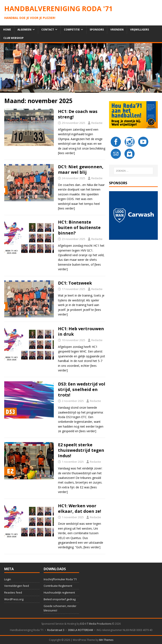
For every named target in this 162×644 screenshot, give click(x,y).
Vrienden (117, 30)
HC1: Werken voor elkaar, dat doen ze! (80, 508)
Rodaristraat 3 (56, 630)
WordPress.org (14, 599)
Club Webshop (13, 38)
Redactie (97, 123)
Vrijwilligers (140, 30)
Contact (48, 30)
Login (8, 579)
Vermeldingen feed (17, 586)
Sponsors (97, 30)
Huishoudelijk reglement (59, 592)
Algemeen (24, 30)
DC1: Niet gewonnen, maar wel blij (81, 169)
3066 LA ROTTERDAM (80, 630)
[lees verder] (66, 153)
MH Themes (106, 640)
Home (7, 30)
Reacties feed (13, 592)
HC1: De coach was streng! (78, 114)
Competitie (72, 30)
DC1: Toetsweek (75, 283)
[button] (133, 215)
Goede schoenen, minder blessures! (60, 608)
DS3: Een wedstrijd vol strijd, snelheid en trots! (82, 389)
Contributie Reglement (58, 586)
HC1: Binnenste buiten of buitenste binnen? (79, 227)
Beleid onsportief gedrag (60, 599)
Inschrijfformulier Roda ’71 (60, 579)
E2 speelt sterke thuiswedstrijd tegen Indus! (81, 450)
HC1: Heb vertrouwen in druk (81, 331)
